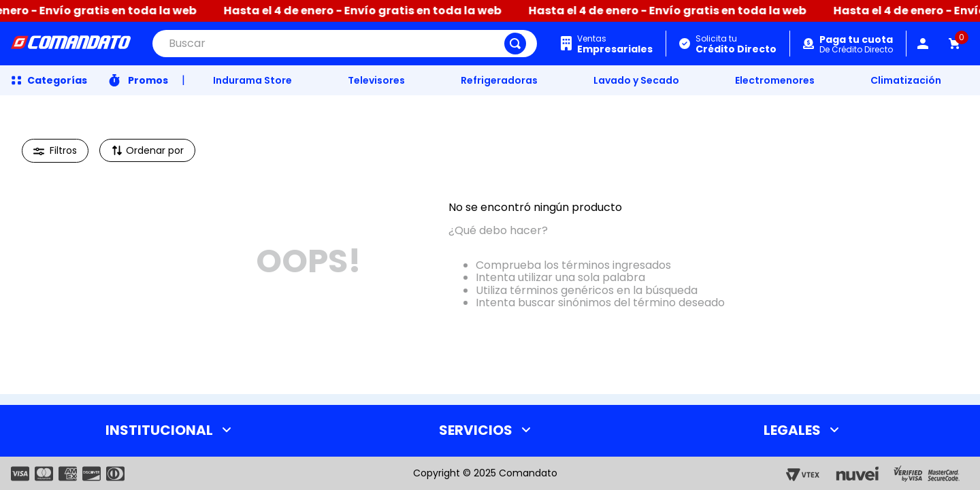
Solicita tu (736, 44)
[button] (55, 151)
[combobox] (345, 44)
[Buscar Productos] (515, 44)
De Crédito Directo (856, 45)
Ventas (615, 44)
